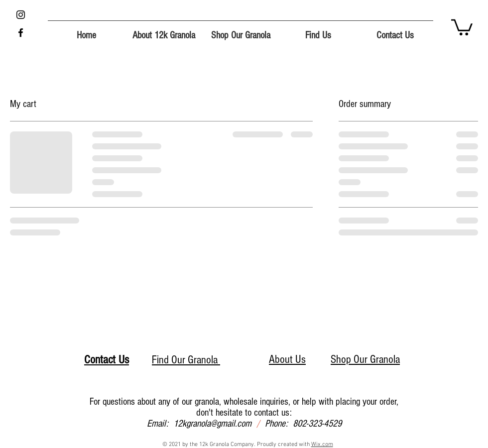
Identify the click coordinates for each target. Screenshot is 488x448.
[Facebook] (21, 33)
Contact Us (107, 360)
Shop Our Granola (365, 359)
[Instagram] (21, 15)
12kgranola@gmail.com (212, 424)
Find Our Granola (186, 360)
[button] (462, 26)
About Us (287, 359)
